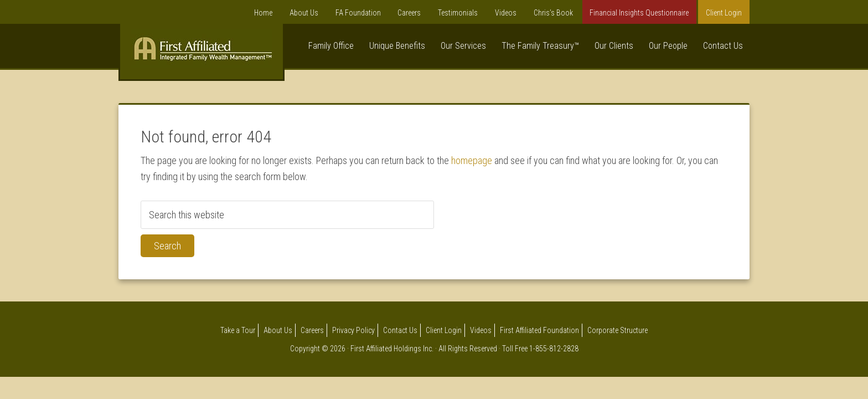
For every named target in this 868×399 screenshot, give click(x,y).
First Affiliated (201, 54)
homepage (472, 160)
